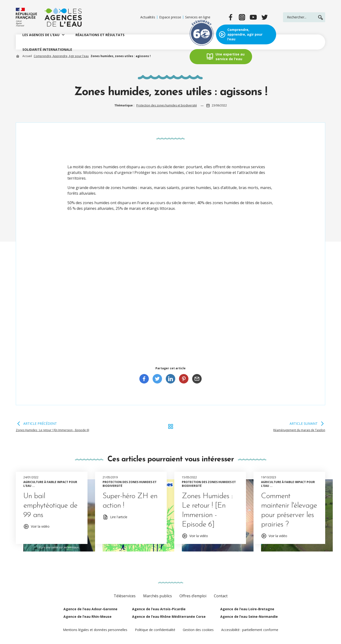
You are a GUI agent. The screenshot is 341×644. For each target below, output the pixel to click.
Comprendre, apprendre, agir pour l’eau (245, 34)
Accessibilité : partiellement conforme (250, 630)
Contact (221, 596)
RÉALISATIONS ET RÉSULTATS (100, 35)
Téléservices (125, 596)
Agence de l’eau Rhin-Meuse (87, 617)
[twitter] (265, 17)
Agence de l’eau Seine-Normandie (249, 617)
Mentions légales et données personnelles (95, 630)
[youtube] (253, 17)
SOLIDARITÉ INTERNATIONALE (47, 49)
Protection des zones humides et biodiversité (167, 105)
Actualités (148, 17)
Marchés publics (158, 596)
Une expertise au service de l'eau (230, 57)
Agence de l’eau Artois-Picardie (159, 609)
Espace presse (170, 17)
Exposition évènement (202, 34)
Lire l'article (119, 517)
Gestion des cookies (198, 630)
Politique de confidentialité (155, 630)
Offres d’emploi (193, 596)
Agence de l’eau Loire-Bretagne (247, 609)
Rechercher (320, 17)
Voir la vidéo (40, 526)
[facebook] (231, 17)
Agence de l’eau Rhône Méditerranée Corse (169, 617)
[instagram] (242, 17)
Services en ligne (198, 17)
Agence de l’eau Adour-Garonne (90, 609)
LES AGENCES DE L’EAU (41, 35)
